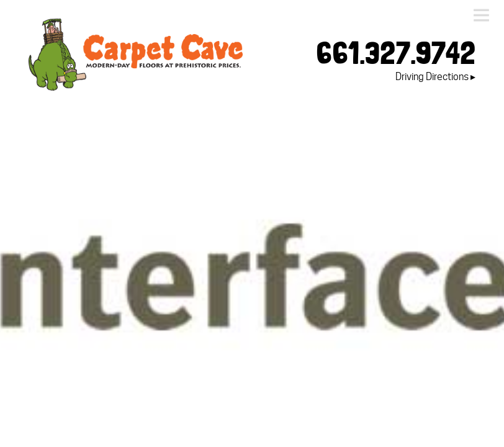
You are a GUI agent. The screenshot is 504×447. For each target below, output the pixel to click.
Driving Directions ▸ (435, 77)
